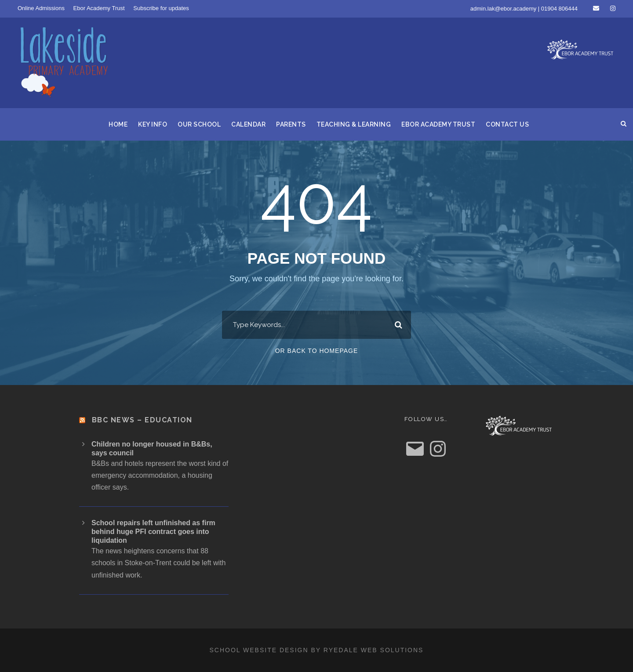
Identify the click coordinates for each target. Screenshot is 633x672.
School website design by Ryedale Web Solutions (317, 650)
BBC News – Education (142, 420)
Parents (291, 124)
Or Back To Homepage (317, 351)
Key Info (153, 124)
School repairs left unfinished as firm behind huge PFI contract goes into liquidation (153, 532)
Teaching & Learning (354, 124)
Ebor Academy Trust (99, 8)
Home (118, 124)
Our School (199, 124)
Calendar (248, 124)
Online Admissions (41, 8)
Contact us (507, 124)
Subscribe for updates (161, 8)
